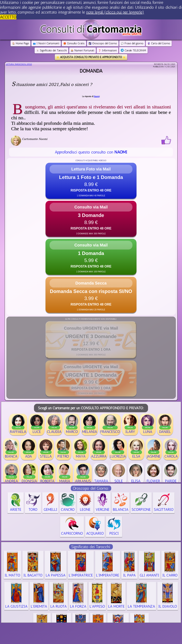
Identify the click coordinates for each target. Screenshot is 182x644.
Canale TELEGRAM (133, 50)
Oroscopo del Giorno (103, 43)
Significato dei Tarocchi (51, 50)
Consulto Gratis (74, 43)
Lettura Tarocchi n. (19, 64)
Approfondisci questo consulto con (91, 152)
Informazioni (107, 50)
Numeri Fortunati (83, 50)
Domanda (91, 71)
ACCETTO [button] (8, 17)
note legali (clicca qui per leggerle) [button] (115, 12)
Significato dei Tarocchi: (91, 547)
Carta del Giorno (159, 43)
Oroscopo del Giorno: (91, 488)
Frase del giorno (132, 43)
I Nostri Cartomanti (46, 43)
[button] (91, 181)
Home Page (21, 43)
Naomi (97, 96)
